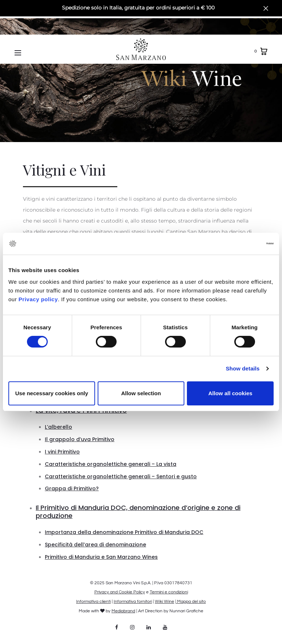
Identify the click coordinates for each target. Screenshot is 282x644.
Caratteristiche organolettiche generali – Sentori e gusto (121, 476)
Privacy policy (37, 299)
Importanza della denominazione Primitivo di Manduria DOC (124, 532)
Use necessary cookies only (52, 393)
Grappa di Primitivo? (72, 488)
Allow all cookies (230, 393)
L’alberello (58, 427)
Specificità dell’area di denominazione (95, 545)
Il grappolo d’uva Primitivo (80, 439)
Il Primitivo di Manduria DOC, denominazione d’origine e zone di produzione (138, 512)
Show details (243, 368)
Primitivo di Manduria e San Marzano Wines (101, 557)
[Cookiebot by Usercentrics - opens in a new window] (242, 244)
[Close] (266, 8)
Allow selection (141, 393)
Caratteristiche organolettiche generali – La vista (111, 464)
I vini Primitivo (62, 452)
